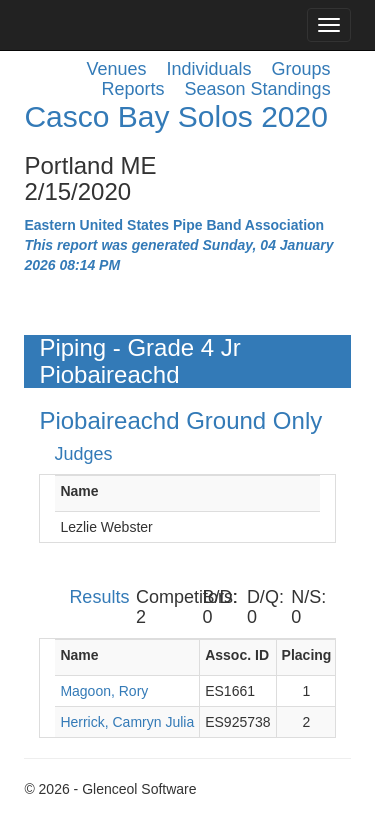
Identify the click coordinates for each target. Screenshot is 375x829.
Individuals (209, 69)
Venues (116, 69)
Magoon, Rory (104, 691)
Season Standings (258, 89)
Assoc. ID (237, 655)
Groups (301, 69)
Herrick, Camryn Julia (127, 722)
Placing (307, 655)
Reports (132, 89)
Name (79, 491)
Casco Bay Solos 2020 (176, 116)
